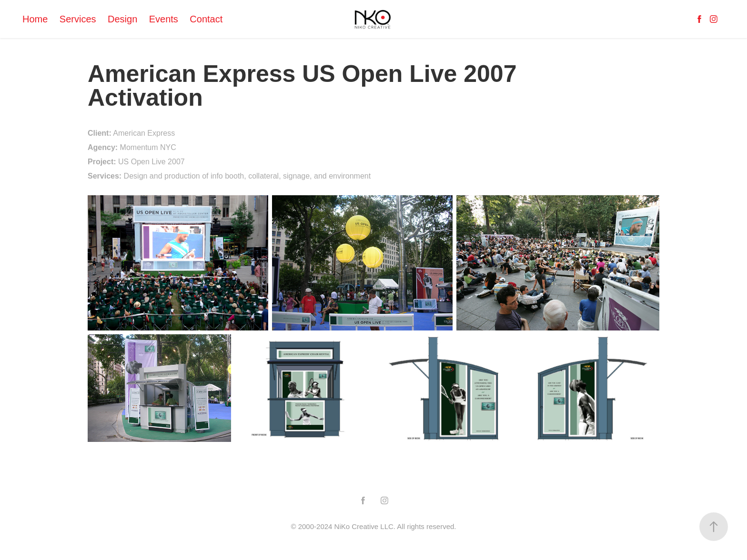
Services (78, 19)
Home (35, 19)
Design (122, 19)
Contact (206, 19)
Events (164, 19)
